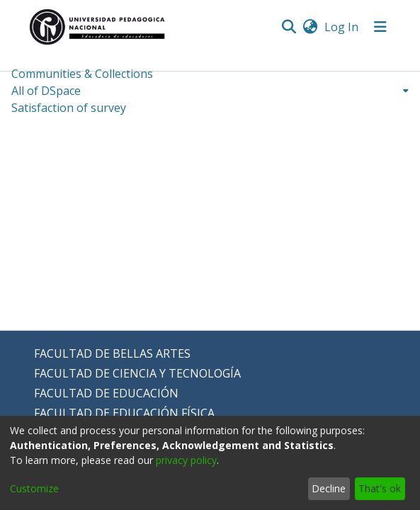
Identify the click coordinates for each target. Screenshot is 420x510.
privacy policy (186, 460)
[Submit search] (289, 27)
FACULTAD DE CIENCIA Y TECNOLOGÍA (137, 373)
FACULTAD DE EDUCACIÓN (106, 393)
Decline (329, 488)
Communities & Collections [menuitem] (82, 74)
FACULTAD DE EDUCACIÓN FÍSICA (124, 413)
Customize (34, 488)
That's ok (380, 488)
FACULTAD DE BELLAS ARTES (112, 353)
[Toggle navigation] (380, 27)
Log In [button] (342, 27)
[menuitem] (311, 27)
